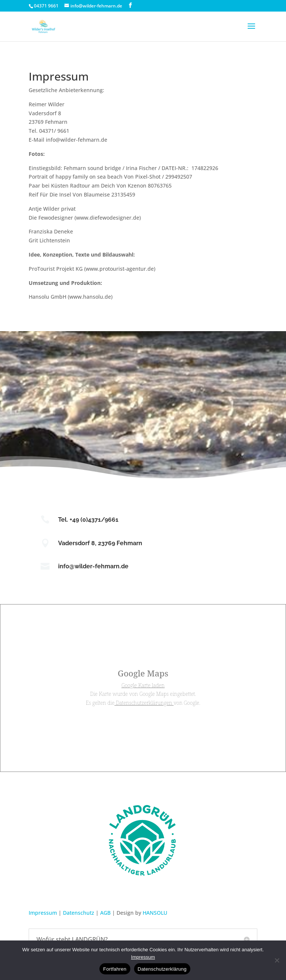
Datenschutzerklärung (162, 969)
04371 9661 (46, 6)
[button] (251, 31)
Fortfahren (115, 969)
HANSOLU (155, 913)
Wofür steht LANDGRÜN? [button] (72, 939)
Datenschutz (79, 913)
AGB (105, 913)
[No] (277, 960)
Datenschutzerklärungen (144, 703)
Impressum (43, 913)
